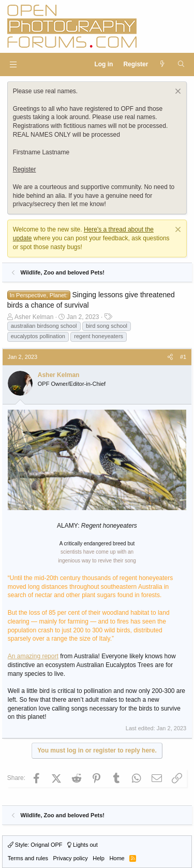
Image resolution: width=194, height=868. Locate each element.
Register (25, 169)
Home (117, 858)
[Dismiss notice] (177, 92)
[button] (13, 64)
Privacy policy (71, 858)
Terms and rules (28, 858)
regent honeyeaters (99, 336)
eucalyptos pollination (38, 336)
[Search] (181, 64)
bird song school (107, 326)
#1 (183, 357)
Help (99, 858)
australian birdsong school (44, 326)
